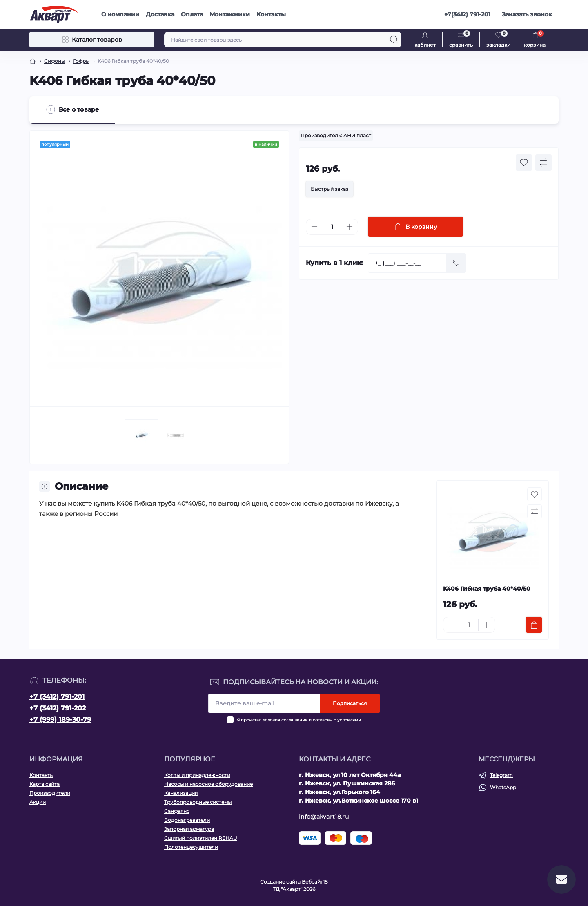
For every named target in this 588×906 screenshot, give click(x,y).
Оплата (192, 14)
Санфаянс (177, 811)
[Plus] (350, 227)
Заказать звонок (527, 14)
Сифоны (55, 61)
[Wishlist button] (524, 163)
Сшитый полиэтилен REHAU (201, 838)
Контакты (271, 14)
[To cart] (534, 625)
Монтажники (230, 14)
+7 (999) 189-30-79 (60, 720)
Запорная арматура (189, 829)
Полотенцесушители (191, 847)
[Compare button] (543, 163)
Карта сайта (45, 784)
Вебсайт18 (315, 882)
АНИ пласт (357, 135)
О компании (120, 14)
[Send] (456, 263)
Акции (38, 802)
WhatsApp (503, 787)
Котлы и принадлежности (197, 775)
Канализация (181, 793)
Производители (50, 793)
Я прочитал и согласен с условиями (299, 720)
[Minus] (314, 227)
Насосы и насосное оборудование (208, 784)
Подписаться (350, 703)
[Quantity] (332, 227)
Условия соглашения (285, 720)
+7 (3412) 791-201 (57, 697)
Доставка (160, 14)
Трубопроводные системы (198, 802)
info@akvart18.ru (324, 817)
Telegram (501, 775)
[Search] (394, 40)
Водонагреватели (187, 820)
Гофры (81, 61)
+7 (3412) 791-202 (58, 708)
